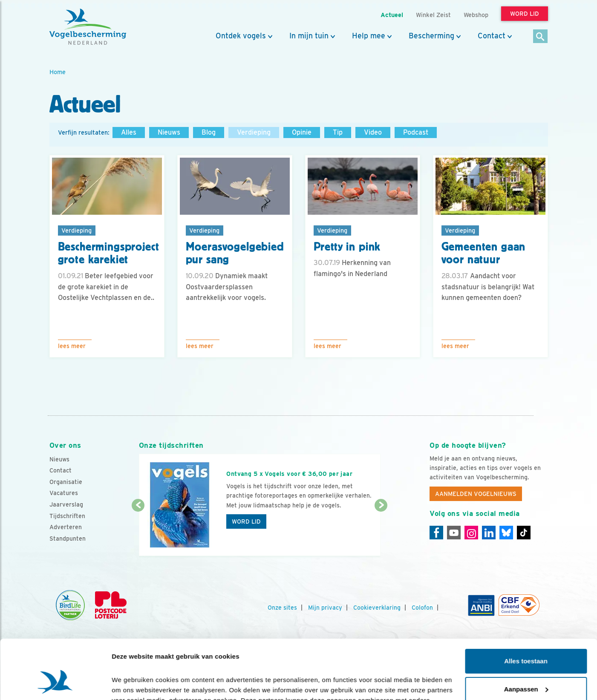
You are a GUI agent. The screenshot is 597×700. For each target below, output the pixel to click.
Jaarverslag (66, 504)
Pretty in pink (347, 247)
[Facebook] (436, 533)
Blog (209, 132)
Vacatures (64, 493)
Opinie (302, 132)
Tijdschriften (67, 516)
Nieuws (169, 132)
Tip (338, 132)
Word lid (246, 521)
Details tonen (132, 683)
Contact (492, 36)
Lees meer (72, 346)
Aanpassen (526, 638)
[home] (88, 27)
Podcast (416, 132)
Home (58, 72)
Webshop (476, 15)
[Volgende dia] (381, 531)
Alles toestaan (526, 610)
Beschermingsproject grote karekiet (109, 253)
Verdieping (254, 132)
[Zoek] (541, 37)
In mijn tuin (309, 36)
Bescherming (431, 36)
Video (373, 132)
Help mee (369, 36)
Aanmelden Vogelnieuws (476, 494)
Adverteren (66, 527)
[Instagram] (471, 533)
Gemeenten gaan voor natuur (484, 253)
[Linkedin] (489, 533)
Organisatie (66, 482)
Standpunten (68, 539)
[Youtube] (454, 533)
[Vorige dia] (138, 531)
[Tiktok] (524, 533)
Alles (129, 132)
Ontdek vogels (241, 36)
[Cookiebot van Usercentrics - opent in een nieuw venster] (55, 683)
